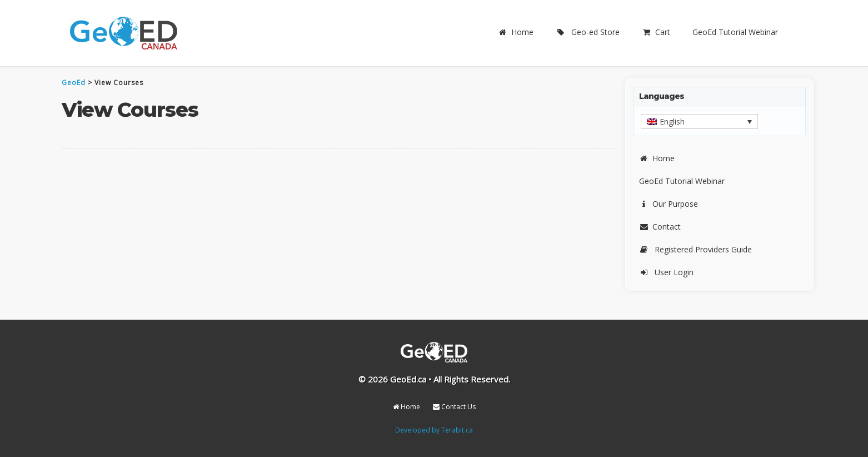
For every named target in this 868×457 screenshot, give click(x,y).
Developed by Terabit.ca (434, 430)
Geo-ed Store (588, 32)
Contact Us (454, 407)
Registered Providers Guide (695, 249)
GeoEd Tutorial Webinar (735, 32)
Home (516, 32)
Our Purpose (669, 204)
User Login (666, 272)
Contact (660, 227)
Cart (656, 32)
